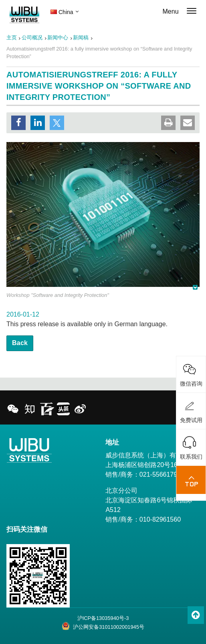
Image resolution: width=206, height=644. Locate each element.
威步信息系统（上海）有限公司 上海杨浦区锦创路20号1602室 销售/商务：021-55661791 (150, 465)
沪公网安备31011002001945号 (103, 626)
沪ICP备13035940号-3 (103, 618)
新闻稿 (81, 38)
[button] (18, 123)
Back (20, 343)
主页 (12, 38)
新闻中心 (58, 38)
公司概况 (32, 38)
